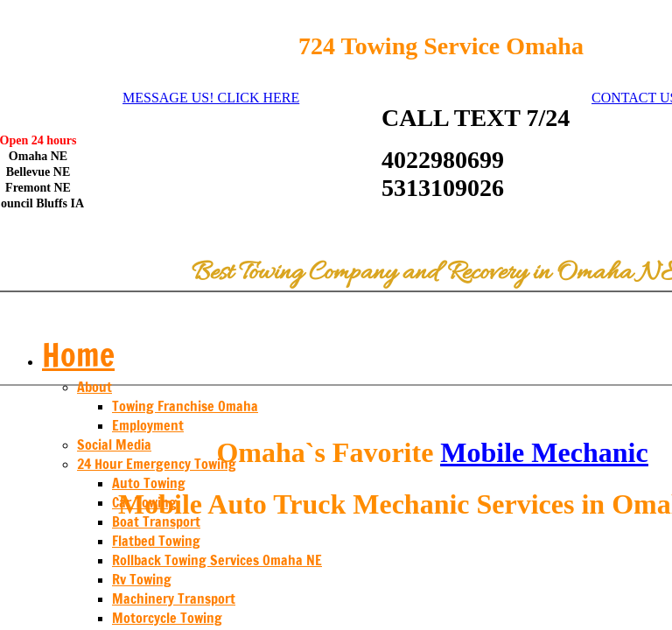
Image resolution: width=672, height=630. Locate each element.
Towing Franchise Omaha (185, 406)
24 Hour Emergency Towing (157, 464)
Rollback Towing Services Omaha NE (217, 560)
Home (78, 355)
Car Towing (144, 502)
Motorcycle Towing (167, 618)
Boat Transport (156, 521)
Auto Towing (149, 483)
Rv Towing (142, 579)
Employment (148, 425)
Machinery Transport (174, 598)
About (94, 387)
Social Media (114, 444)
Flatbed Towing (156, 541)
